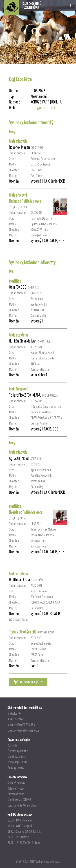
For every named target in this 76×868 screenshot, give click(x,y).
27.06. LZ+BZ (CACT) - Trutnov (24, 843)
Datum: (14, 91)
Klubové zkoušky (16, 783)
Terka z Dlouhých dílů (23, 632)
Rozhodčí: (15, 102)
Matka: (13, 164)
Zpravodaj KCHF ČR (17, 762)
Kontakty (12, 745)
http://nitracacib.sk (43, 108)
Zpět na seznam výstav (28, 682)
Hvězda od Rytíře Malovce (26, 512)
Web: (12, 108)
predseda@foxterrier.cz (27, 730)
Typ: (12, 97)
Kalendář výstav (16, 788)
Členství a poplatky (18, 751)
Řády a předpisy (16, 768)
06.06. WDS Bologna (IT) (21, 826)
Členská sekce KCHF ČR (19, 799)
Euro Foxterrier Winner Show (22, 805)
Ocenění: (15, 181)
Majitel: (13, 176)
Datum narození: (17, 153)
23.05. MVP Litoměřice (20, 820)
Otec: (12, 159)
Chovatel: (14, 170)
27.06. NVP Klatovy (18, 837)
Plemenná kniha (16, 794)
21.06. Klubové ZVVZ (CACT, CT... (25, 831)
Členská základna (17, 756)
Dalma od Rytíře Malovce (25, 201)
